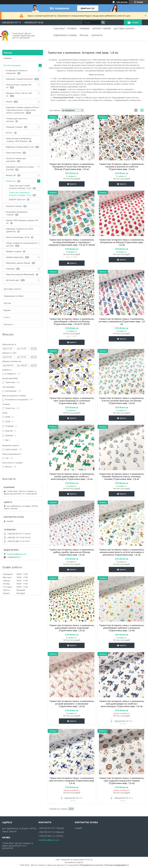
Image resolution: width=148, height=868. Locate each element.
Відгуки (7, 310)
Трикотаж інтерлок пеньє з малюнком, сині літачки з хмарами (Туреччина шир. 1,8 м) (72, 781)
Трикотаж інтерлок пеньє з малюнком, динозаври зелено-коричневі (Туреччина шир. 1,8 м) (72, 628)
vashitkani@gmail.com (17, 554)
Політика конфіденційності (117, 865)
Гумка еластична (14, 153)
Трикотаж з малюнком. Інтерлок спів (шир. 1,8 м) (20, 194)
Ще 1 (7, 440)
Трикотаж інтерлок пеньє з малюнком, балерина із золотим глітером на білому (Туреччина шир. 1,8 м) (72, 167)
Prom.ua (89, 860)
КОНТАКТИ (97, 35)
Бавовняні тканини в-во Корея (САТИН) (20, 168)
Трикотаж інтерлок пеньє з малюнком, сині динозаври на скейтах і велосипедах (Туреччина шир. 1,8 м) (122, 704)
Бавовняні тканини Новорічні (19, 79)
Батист (9, 133)
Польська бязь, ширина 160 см (19, 86)
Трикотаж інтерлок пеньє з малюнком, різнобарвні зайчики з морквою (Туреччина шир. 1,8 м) (122, 628)
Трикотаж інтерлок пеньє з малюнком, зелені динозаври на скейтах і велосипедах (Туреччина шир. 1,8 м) (72, 476)
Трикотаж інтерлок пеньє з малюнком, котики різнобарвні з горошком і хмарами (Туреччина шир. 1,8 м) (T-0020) (72, 242)
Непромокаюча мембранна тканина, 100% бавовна (19, 140)
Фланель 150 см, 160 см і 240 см (19, 94)
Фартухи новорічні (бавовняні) (20, 274)
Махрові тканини (14, 206)
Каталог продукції (12, 65)
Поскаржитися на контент (92, 865)
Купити (73, 184)
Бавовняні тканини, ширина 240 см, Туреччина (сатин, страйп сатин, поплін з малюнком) (22, 110)
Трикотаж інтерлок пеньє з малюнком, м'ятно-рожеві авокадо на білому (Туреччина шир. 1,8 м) (122, 401)
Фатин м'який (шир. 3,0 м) (18, 237)
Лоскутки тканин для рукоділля (16, 160)
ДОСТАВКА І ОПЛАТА (124, 29)
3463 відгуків (122, 2)
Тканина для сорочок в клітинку (17, 120)
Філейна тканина (14, 251)
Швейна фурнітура (15, 257)
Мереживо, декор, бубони (18, 263)
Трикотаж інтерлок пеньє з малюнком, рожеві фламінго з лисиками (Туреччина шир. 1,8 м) (72, 704)
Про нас (7, 303)
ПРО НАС (84, 35)
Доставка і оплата (12, 289)
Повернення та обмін (14, 296)
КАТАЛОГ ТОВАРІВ (102, 29)
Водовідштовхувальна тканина (17, 213)
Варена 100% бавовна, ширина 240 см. (22, 222)
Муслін (9, 102)
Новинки (8, 58)
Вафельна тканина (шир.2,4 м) (20, 147)
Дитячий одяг (13, 280)
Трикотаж (11, 181)
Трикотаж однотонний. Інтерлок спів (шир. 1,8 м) (20, 187)
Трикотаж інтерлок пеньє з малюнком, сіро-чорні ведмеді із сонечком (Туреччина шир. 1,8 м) (72, 401)
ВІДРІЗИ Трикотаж (17, 200)
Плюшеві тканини (14, 127)
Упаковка (10, 269)
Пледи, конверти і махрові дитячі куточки (22, 244)
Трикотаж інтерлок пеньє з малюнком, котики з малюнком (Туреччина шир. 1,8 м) (122, 321)
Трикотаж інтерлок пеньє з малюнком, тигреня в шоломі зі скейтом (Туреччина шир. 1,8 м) (122, 167)
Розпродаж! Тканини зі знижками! (17, 72)
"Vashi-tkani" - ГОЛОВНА (65, 29)
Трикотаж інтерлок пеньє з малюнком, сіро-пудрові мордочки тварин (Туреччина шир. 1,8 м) (122, 781)
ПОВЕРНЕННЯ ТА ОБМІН (65, 35)
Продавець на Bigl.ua (74, 862)
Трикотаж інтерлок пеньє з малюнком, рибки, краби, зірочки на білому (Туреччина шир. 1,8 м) (72, 552)
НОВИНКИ (85, 29)
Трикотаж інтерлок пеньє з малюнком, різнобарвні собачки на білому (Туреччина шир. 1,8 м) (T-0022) (72, 321)
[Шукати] (103, 22)
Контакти (8, 324)
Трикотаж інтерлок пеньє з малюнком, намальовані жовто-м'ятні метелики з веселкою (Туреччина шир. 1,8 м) (122, 552)
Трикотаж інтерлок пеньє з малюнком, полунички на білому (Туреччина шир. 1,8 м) (122, 242)
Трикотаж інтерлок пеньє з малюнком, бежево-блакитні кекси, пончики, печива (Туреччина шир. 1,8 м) (122, 476)
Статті (7, 317)
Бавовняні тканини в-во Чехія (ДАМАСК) (20, 230)
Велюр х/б (11, 175)
